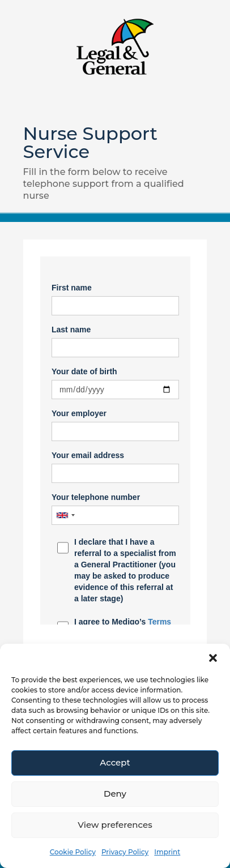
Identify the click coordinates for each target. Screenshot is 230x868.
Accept (115, 762)
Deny (115, 794)
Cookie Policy (73, 852)
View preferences (115, 825)
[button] (213, 658)
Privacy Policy (125, 852)
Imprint (167, 852)
